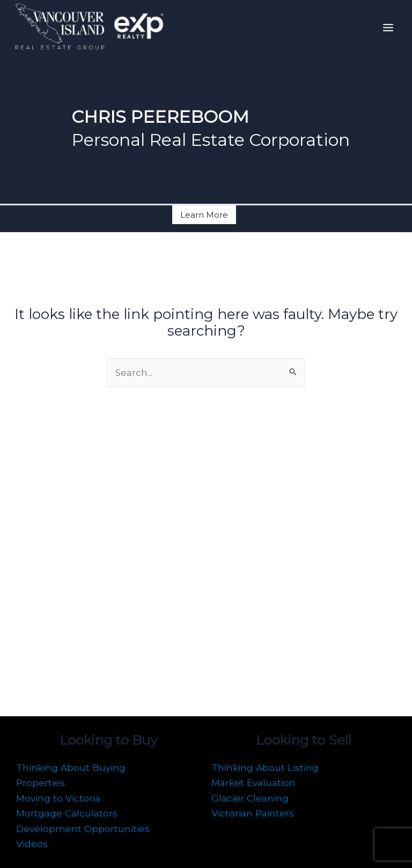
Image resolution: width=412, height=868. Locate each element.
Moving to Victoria (58, 798)
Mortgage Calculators (67, 813)
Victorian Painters (253, 813)
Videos (32, 844)
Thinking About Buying (71, 767)
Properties (41, 782)
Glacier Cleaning (250, 798)
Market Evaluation (253, 782)
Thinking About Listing (265, 767)
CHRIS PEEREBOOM (171, 116)
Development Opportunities (83, 829)
